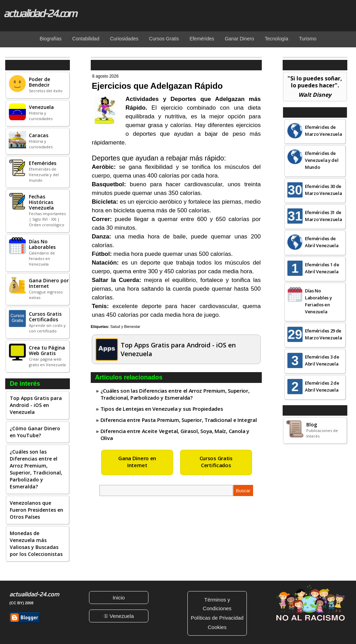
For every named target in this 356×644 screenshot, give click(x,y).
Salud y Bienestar (125, 327)
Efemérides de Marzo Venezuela (323, 131)
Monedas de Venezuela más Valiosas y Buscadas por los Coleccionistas (36, 544)
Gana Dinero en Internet (137, 462)
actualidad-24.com (40, 13)
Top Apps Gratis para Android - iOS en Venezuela (36, 405)
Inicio (119, 598)
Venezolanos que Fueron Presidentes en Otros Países (37, 510)
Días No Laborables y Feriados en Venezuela (318, 301)
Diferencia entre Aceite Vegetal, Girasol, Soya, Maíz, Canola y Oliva (175, 434)
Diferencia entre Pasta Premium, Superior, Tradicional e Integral (179, 420)
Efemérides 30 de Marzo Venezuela (323, 190)
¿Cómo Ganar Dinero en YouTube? (35, 432)
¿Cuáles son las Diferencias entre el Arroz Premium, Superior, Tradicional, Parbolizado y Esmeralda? (36, 469)
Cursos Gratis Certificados (216, 462)
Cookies (217, 627)
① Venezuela (119, 616)
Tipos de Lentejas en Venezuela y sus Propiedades (162, 409)
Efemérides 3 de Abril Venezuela (322, 360)
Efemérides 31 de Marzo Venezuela (323, 216)
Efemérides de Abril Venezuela (322, 242)
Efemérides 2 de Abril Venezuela (322, 386)
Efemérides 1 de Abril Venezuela (322, 268)
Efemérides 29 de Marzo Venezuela (323, 334)
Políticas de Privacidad (217, 618)
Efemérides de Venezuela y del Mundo (322, 160)
